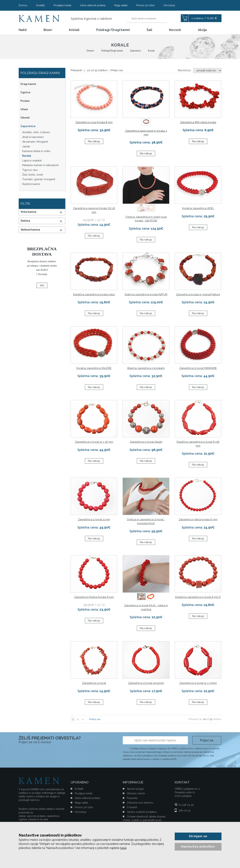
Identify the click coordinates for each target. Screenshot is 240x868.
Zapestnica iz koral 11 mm (94, 519)
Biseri (48, 30)
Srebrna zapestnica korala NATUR (146, 294)
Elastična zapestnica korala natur (94, 294)
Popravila (132, 798)
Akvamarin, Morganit (35, 142)
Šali (149, 30)
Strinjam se (198, 836)
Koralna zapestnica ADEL (198, 208)
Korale (27, 156)
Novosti (175, 30)
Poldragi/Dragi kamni (113, 30)
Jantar (26, 147)
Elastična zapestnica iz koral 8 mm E (198, 597)
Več (42, 285)
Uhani (24, 109)
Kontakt (40, 5)
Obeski (25, 118)
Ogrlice (25, 92)
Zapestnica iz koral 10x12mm (146, 683)
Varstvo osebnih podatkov (142, 812)
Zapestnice (28, 126)
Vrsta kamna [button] (28, 212)
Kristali (74, 30)
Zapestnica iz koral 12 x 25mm (198, 683)
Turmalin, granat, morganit (39, 179)
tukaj (123, 848)
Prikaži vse (117, 70)
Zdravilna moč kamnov (140, 803)
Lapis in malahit (32, 161)
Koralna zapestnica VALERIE (94, 368)
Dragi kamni (28, 84)
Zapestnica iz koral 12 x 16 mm (94, 442)
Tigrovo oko (30, 170)
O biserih (132, 807)
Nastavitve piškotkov (198, 847)
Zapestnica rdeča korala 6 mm (198, 519)
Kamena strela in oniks (36, 151)
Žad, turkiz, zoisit (33, 175)
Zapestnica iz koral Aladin (146, 442)
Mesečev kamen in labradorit (40, 165)
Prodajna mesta (62, 5)
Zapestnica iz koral (94, 683)
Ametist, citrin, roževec (36, 132)
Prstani (25, 101)
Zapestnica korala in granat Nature (198, 294)
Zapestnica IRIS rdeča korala (198, 122)
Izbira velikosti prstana (93, 5)
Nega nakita (121, 5)
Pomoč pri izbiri (145, 5)
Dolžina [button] (25, 221)
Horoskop (169, 5)
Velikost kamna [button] (30, 230)
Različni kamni (31, 184)
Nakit (23, 30)
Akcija (202, 30)
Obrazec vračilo (136, 793)
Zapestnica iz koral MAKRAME (198, 368)
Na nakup (94, 141)
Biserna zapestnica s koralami (146, 368)
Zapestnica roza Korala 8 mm (94, 122)
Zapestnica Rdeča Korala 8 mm (94, 597)
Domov (23, 5)
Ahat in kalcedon (33, 137)
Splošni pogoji (135, 789)
